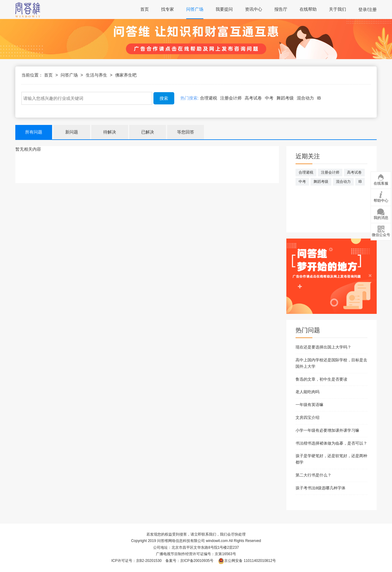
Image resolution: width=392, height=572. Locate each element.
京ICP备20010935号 (197, 561)
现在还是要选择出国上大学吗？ (323, 347)
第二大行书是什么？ (313, 475)
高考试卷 (253, 98)
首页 (145, 9)
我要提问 (224, 9)
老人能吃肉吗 (307, 392)
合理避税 (209, 98)
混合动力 (305, 98)
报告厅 (281, 9)
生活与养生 (96, 75)
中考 (269, 98)
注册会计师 (231, 98)
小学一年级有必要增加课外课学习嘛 (327, 430)
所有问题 (34, 132)
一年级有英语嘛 (309, 405)
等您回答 (186, 132)
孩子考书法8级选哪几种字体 (320, 488)
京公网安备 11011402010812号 (247, 561)
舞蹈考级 (285, 98)
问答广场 (195, 9)
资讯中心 (254, 9)
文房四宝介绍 (307, 418)
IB (319, 98)
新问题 (72, 132)
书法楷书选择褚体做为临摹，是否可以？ (331, 443)
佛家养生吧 (126, 75)
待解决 (110, 132)
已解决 (148, 132)
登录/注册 (367, 9)
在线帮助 (308, 9)
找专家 (168, 9)
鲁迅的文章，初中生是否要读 (321, 379)
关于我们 (337, 9)
